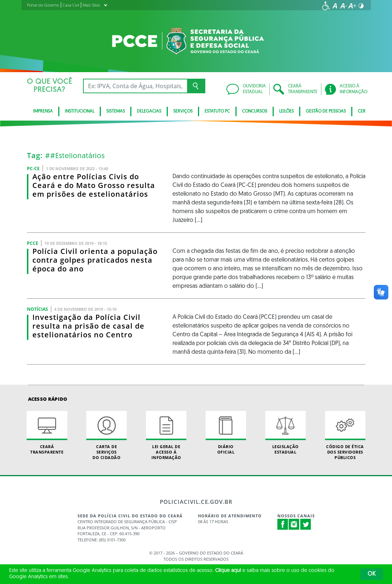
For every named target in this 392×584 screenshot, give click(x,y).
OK (372, 574)
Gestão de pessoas (326, 111)
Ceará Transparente (47, 433)
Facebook (283, 524)
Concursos (255, 111)
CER (362, 111)
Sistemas (116, 111)
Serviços (183, 111)
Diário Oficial (226, 433)
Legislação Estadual (286, 433)
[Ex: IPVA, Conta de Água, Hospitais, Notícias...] (135, 86)
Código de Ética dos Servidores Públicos (345, 436)
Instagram (294, 524)
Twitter (306, 524)
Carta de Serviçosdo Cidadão (106, 436)
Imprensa (43, 111)
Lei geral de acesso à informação (166, 436)
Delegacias (149, 111)
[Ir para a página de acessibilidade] (326, 6)
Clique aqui (228, 571)
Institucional (80, 111)
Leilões (286, 111)
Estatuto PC (217, 111)
